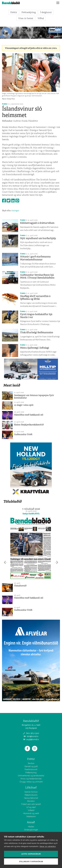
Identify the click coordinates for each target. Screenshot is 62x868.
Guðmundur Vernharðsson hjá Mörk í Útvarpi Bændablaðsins (37, 276)
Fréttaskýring (29, 12)
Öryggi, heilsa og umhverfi (31, 782)
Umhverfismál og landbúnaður (31, 776)
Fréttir (14, 12)
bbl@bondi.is (31, 736)
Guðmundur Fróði (23, 434)
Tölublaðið (12, 501)
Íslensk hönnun (31, 792)
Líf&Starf (31, 788)
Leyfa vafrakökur (31, 854)
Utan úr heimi (26, 18)
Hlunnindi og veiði (31, 813)
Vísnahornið (20, 586)
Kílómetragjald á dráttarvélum (37, 223)
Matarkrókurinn (31, 795)
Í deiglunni (46, 12)
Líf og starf (31, 807)
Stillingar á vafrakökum (31, 862)
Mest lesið (12, 385)
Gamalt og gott (31, 766)
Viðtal (41, 18)
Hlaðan (31, 827)
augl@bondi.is (31, 739)
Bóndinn (31, 801)
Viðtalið (31, 810)
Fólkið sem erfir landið (31, 804)
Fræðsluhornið (31, 769)
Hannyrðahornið (31, 798)
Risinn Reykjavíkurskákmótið (29, 425)
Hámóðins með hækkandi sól (29, 415)
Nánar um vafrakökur (48, 846)
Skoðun (31, 763)
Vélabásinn (31, 816)
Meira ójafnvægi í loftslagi (35, 348)
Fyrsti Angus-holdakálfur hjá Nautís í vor (36, 316)
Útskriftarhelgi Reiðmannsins (37, 332)
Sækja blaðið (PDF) (31, 514)
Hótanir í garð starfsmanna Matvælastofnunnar (35, 258)
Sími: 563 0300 (31, 733)
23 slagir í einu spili (24, 405)
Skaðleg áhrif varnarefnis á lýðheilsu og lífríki (35, 298)
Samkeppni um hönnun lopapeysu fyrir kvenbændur (34, 397)
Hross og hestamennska (31, 779)
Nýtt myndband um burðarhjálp (38, 238)
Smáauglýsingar (31, 830)
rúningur (15, 211)
